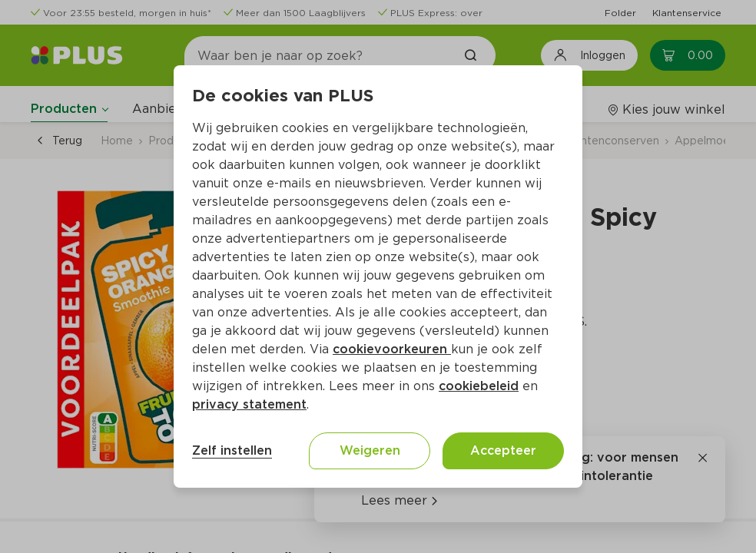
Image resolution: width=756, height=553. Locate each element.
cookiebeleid (479, 386)
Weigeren (370, 450)
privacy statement (249, 404)
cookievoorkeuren (392, 349)
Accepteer (503, 450)
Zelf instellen (232, 450)
